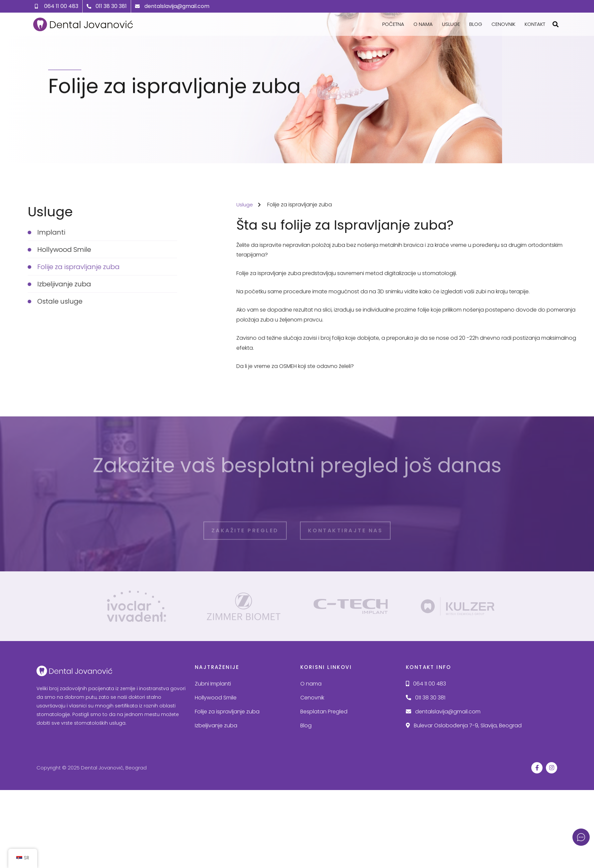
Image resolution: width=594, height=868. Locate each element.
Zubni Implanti (213, 683)
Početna (393, 24)
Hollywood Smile (216, 696)
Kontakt (535, 24)
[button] (555, 24)
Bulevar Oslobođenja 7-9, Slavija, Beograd (464, 724)
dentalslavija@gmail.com (443, 710)
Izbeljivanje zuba (216, 724)
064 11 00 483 (426, 683)
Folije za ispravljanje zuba (227, 710)
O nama (423, 24)
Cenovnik (503, 24)
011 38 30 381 (426, 696)
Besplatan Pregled (324, 710)
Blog (476, 24)
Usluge (451, 24)
